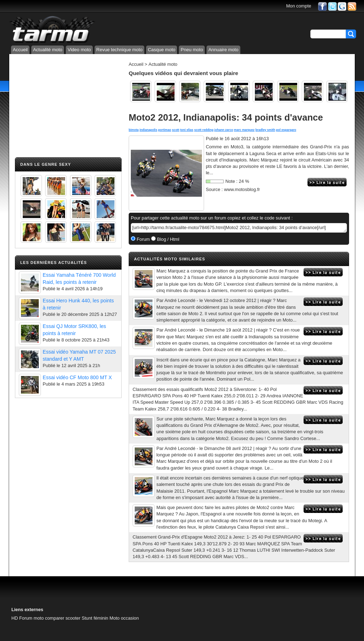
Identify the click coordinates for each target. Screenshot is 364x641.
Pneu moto (192, 50)
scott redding (204, 130)
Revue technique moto (119, 50)
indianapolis (148, 130)
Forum (143, 239)
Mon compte (299, 6)
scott (176, 130)
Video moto (79, 50)
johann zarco (224, 130)
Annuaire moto (223, 50)
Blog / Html (167, 239)
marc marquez (244, 130)
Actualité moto (48, 50)
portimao (165, 130)
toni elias (187, 130)
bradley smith (266, 130)
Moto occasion (124, 618)
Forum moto (31, 618)
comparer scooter (63, 618)
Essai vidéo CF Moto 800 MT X (77, 377)
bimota (134, 130)
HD (15, 618)
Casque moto (162, 50)
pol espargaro (286, 130)
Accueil (20, 50)
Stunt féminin (95, 618)
